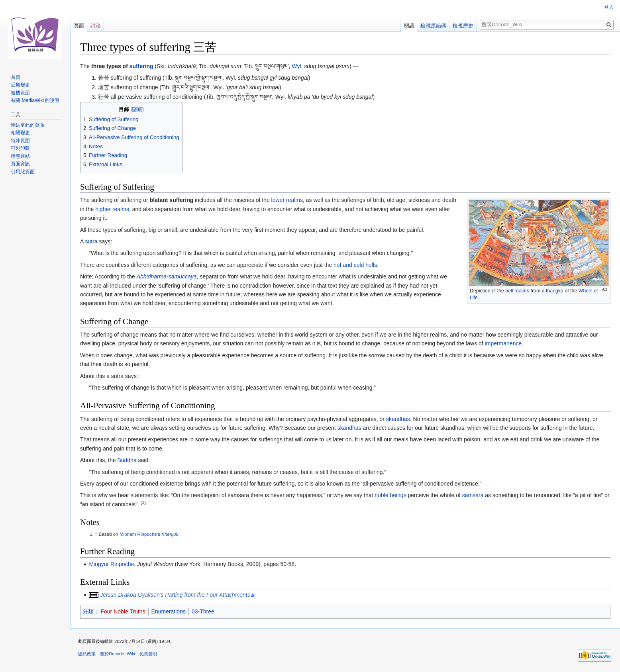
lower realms (287, 200)
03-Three (203, 611)
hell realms (517, 291)
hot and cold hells (355, 265)
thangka (555, 291)
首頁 (16, 77)
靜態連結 (20, 156)
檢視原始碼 (433, 26)
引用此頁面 (23, 172)
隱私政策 (87, 654)
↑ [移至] (96, 534)
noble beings (390, 495)
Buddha (127, 460)
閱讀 (409, 26)
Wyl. (297, 66)
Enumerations (169, 611)
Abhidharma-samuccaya (167, 276)
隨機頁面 (20, 93)
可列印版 (20, 148)
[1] (143, 502)
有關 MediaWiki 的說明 (35, 100)
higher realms (112, 209)
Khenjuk (170, 534)
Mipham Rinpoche (138, 534)
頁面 (79, 26)
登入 (609, 7)
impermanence (503, 343)
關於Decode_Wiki (118, 654)
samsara (473, 495)
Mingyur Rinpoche (111, 564)
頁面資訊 (20, 164)
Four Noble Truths (123, 611)
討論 (96, 26)
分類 (88, 611)
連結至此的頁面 (27, 125)
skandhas (398, 419)
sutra (91, 241)
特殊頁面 (20, 141)
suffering (141, 66)
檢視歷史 (463, 26)
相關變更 (20, 133)
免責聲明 (148, 654)
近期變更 (20, 85)
